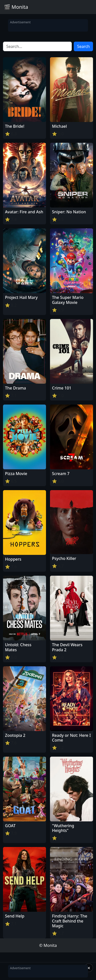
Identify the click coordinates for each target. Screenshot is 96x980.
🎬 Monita (16, 7)
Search (83, 46)
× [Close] (89, 968)
